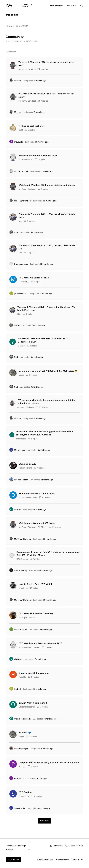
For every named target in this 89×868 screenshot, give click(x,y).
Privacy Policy (63, 860)
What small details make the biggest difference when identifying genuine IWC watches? (45, 433)
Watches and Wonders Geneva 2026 (38, 155)
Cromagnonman (19, 264)
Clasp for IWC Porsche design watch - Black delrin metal (49, 762)
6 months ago (45, 539)
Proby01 (15, 778)
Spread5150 (17, 808)
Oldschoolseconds (20, 719)
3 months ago (35, 81)
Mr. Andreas (17, 450)
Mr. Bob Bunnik (19, 480)
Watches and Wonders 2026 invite (37, 523)
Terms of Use (78, 860)
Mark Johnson (18, 630)
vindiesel (16, 659)
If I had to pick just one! (32, 126)
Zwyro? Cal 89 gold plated (33, 703)
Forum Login (57, 5)
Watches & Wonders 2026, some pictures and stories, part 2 (47, 64)
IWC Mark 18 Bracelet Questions (36, 614)
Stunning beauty (27, 464)
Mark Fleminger (19, 749)
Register (71, 5)
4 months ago (35, 419)
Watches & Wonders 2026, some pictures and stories (47, 185)
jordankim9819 (18, 294)
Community (22, 26)
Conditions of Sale (45, 860)
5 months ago (35, 509)
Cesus (14, 325)
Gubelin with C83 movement (34, 673)
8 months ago (35, 778)
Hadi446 (15, 689)
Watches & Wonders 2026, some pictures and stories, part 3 (47, 95)
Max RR (15, 510)
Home (9, 26)
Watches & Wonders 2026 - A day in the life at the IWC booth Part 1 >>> (46, 308)
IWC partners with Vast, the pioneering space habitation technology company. (47, 402)
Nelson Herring (18, 570)
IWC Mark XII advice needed (34, 278)
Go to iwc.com (14, 860)
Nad (14, 232)
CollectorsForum (20, 6)
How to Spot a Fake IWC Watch (36, 584)
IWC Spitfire (25, 792)
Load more (44, 821)
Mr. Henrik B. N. (19, 171)
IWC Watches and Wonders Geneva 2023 (40, 643)
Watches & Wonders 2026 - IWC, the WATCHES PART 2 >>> (48, 247)
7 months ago (35, 659)
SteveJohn (16, 142)
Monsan (15, 81)
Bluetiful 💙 (25, 733)
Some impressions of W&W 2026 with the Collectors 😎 (48, 371)
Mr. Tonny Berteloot (20, 201)
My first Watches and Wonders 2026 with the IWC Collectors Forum (44, 340)
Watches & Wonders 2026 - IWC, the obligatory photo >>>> (47, 215)
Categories (13, 15)
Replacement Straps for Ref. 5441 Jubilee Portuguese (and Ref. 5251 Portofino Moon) (48, 553)
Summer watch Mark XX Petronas (37, 493)
